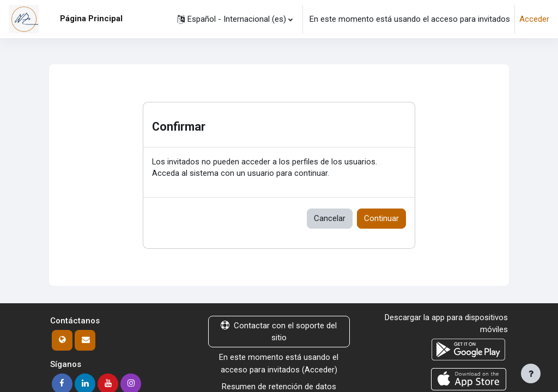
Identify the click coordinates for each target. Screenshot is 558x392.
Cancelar (330, 219)
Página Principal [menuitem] (91, 19)
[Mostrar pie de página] (531, 373)
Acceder (534, 19)
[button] (235, 19)
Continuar (381, 219)
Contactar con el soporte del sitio (279, 332)
